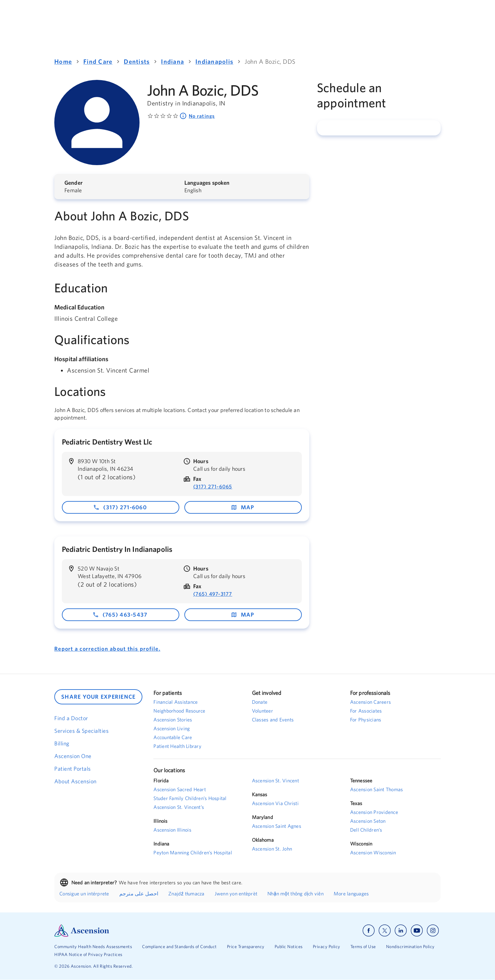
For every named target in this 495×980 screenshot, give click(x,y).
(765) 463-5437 (120, 615)
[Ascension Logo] (151, 931)
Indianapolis (214, 61)
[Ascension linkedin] (401, 931)
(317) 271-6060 (120, 507)
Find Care (98, 61)
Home (63, 61)
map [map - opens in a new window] (243, 507)
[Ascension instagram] (433, 931)
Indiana (173, 61)
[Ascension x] (385, 931)
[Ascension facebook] (369, 931)
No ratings (197, 116)
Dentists (137, 61)
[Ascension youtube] (417, 931)
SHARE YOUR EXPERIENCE (98, 697)
